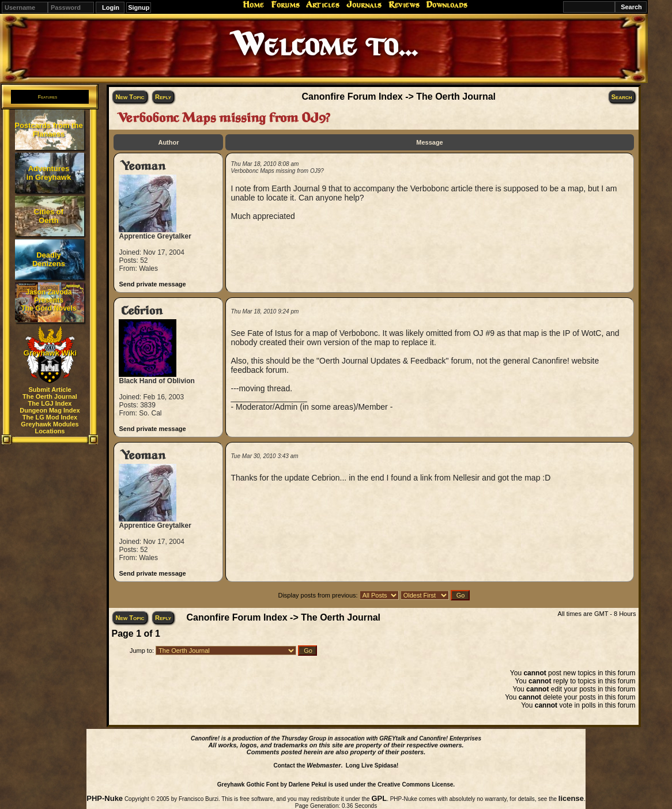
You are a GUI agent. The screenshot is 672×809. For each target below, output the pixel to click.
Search (622, 97)
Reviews (404, 5)
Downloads (447, 5)
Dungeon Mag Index (50, 410)
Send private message (152, 284)
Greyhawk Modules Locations (50, 428)
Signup (139, 7)
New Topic (130, 97)
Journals (364, 5)
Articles (323, 5)
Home (253, 5)
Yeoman (143, 166)
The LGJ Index (50, 403)
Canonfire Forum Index (352, 97)
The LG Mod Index (50, 417)
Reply (163, 97)
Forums (285, 5)
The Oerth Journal (50, 396)
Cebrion (142, 311)
